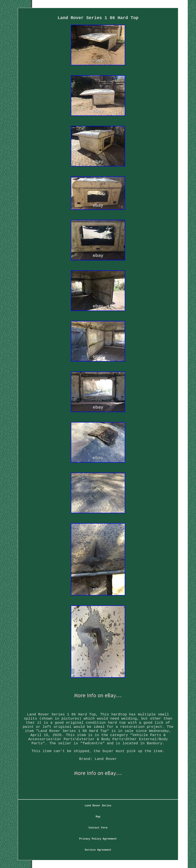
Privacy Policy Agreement (98, 839)
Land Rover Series (98, 806)
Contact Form (98, 828)
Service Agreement (98, 850)
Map (98, 817)
